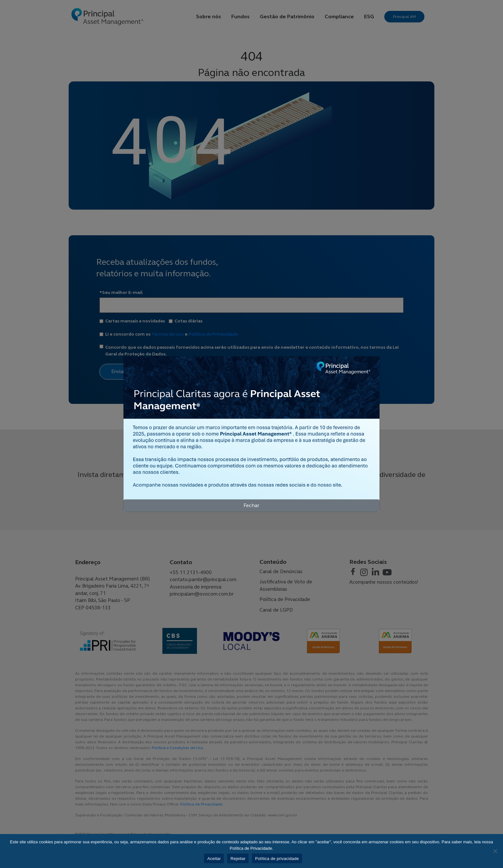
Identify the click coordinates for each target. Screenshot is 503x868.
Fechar (251, 505)
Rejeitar (238, 859)
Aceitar (214, 859)
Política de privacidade (277, 859)
